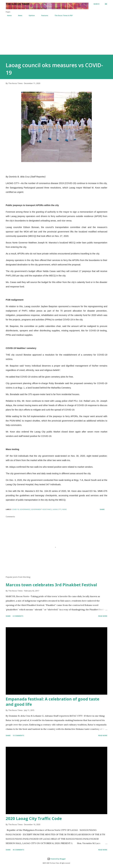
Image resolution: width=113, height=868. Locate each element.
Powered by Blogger (56, 859)
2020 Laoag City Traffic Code (34, 818)
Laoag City (57, 509)
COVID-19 (15, 509)
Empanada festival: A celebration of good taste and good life (53, 702)
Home (8, 15)
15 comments (18, 735)
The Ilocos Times (18, 4)
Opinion (30, 15)
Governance (25, 509)
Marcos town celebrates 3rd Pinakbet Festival (51, 585)
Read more (103, 616)
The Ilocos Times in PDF (62, 15)
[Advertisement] (56, 38)
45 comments (18, 850)
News (19, 15)
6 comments (18, 616)
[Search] (96, 4)
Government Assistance (41, 509)
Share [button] (102, 509)
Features (43, 15)
